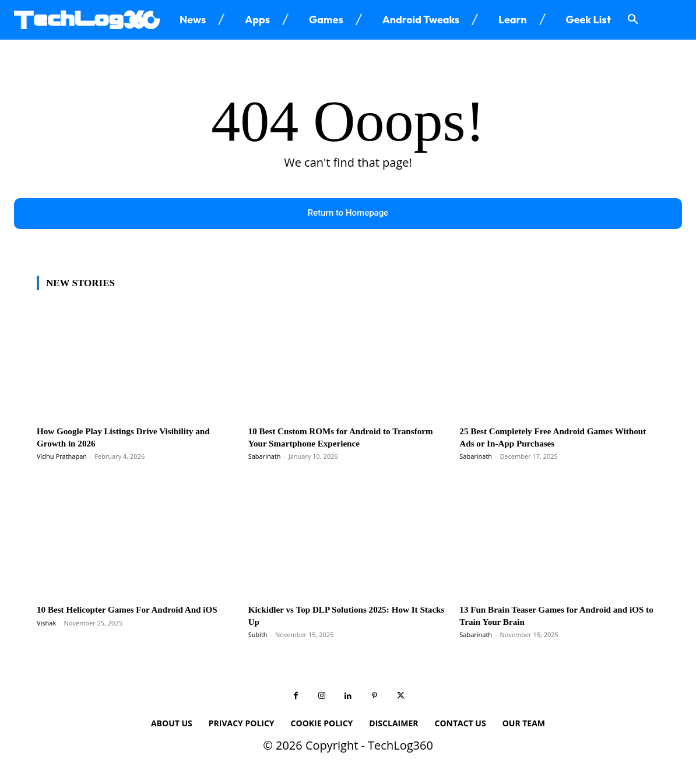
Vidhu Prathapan (62, 457)
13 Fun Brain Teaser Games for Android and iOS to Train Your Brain (554, 616)
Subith (258, 636)
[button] (633, 20)
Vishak (46, 636)
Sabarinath (265, 457)
